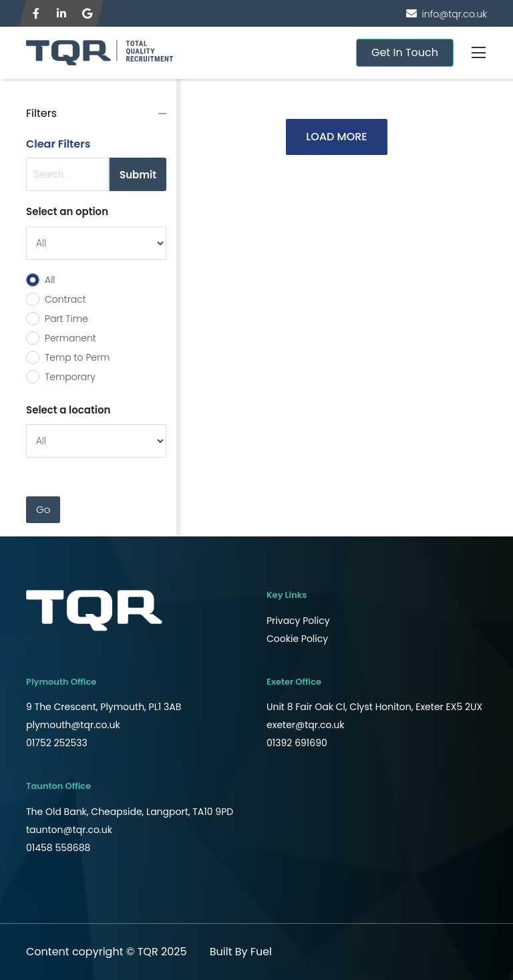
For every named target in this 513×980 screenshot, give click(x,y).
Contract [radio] (65, 299)
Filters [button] (41, 113)
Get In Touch (405, 52)
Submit (138, 175)
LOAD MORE (336, 137)
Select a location (68, 410)
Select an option (67, 211)
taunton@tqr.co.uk (69, 830)
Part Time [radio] (66, 319)
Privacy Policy (298, 621)
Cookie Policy (297, 639)
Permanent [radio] (70, 338)
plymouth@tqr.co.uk (73, 725)
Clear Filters (58, 144)
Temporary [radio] (70, 377)
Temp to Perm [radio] (77, 357)
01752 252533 (57, 743)
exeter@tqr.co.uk (306, 725)
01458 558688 (58, 848)
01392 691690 (297, 743)
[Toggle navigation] (478, 53)
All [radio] (50, 280)
